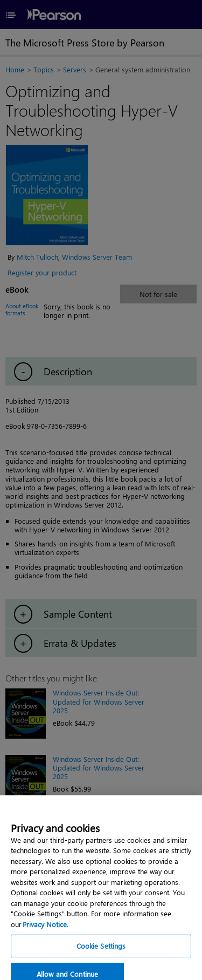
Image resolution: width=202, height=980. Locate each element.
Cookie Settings (101, 961)
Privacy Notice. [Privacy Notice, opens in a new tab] (46, 939)
